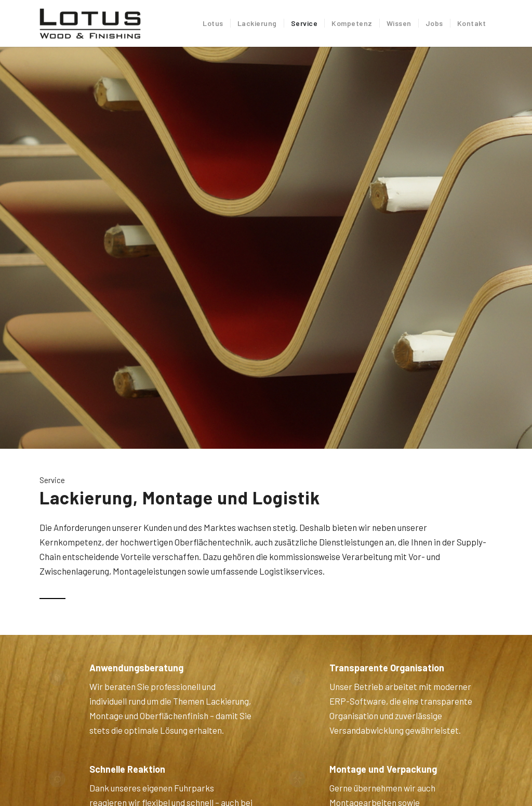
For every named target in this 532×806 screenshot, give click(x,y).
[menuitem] (213, 23)
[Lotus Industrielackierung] (90, 23)
